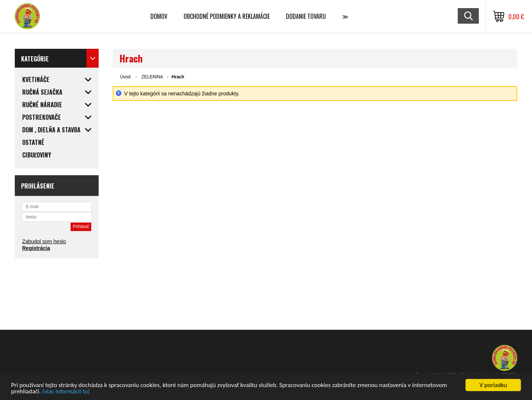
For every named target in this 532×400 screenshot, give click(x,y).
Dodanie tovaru (306, 16)
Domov (159, 16)
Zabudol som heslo (44, 241)
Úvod (125, 77)
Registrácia (36, 248)
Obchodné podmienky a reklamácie (227, 16)
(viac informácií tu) (66, 392)
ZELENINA (152, 77)
